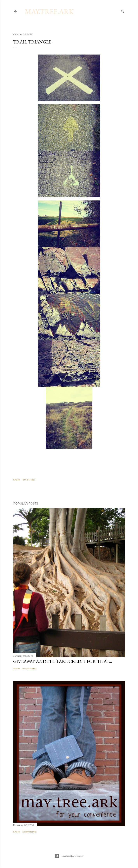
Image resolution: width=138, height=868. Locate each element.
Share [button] (16, 480)
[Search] (123, 11)
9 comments (30, 668)
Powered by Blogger (69, 856)
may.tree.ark (49, 12)
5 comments (30, 832)
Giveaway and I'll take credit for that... (63, 661)
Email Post (29, 480)
